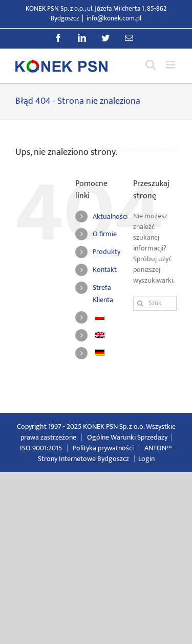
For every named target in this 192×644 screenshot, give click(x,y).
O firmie (105, 234)
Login (146, 459)
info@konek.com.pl (114, 18)
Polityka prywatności (103, 448)
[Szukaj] (141, 303)
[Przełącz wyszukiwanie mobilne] (151, 65)
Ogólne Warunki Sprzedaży (127, 437)
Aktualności (110, 216)
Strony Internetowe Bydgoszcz (83, 459)
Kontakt (105, 270)
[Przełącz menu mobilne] (171, 65)
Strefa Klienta (103, 294)
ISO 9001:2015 (41, 448)
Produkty (106, 252)
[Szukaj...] (155, 303)
